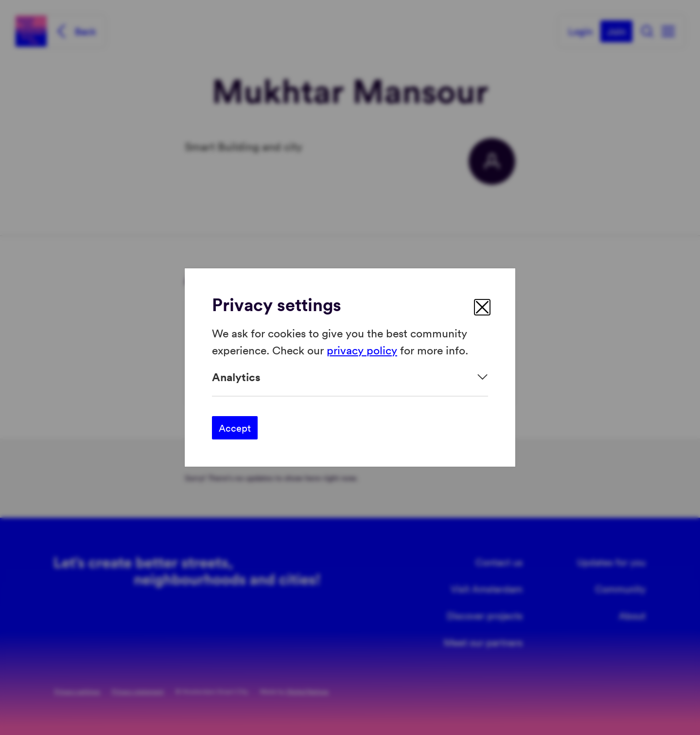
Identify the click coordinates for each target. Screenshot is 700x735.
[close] (482, 307)
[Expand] (350, 377)
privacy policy (362, 349)
